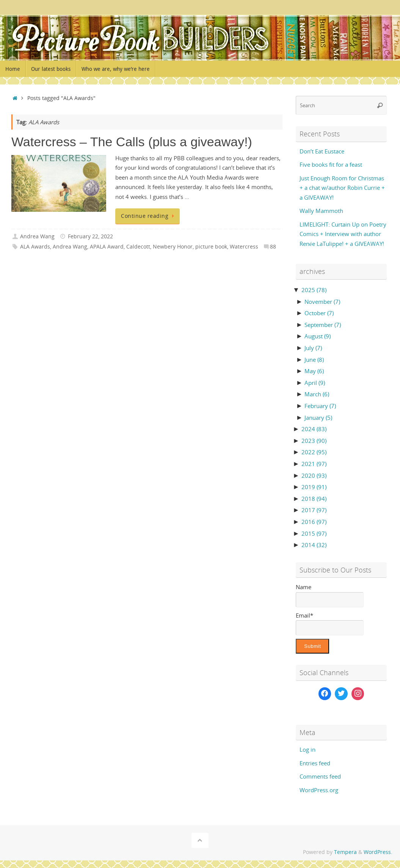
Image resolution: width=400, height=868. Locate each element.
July (313, 348)
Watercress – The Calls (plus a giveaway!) (132, 142)
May (314, 371)
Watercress (244, 247)
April (315, 383)
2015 (314, 533)
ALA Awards (35, 247)
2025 (314, 290)
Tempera (345, 852)
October (319, 313)
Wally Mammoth (321, 211)
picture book (211, 247)
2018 (314, 499)
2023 (314, 441)
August (318, 336)
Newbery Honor (173, 247)
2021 (314, 464)
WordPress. (378, 852)
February (320, 406)
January (318, 418)
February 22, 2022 (90, 236)
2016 (314, 522)
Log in (307, 749)
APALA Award (107, 247)
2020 (314, 475)
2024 (314, 429)
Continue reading (149, 216)
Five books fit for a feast (331, 164)
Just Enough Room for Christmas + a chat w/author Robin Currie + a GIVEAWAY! (342, 188)
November (322, 302)
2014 (314, 545)
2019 (314, 487)
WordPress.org (319, 790)
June (314, 360)
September (323, 325)
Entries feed (315, 763)
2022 (314, 452)
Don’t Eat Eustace (322, 151)
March (317, 394)
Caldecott (138, 247)
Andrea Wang (37, 236)
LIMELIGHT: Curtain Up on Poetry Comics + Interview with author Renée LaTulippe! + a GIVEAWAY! (343, 234)
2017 (314, 510)
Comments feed (320, 776)
